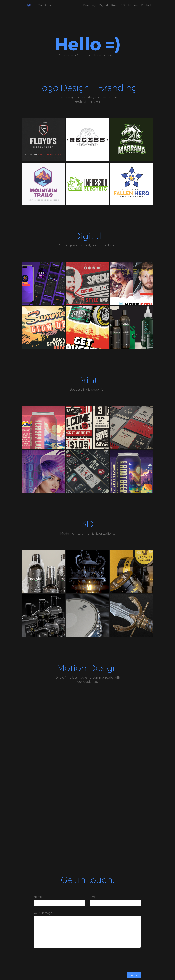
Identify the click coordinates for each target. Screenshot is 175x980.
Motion (133, 5)
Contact (146, 5)
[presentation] (116, 959)
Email (93, 897)
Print (114, 5)
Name (38, 897)
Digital (103, 5)
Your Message (43, 913)
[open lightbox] (43, 140)
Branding (89, 5)
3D (123, 5)
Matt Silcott (45, 5)
